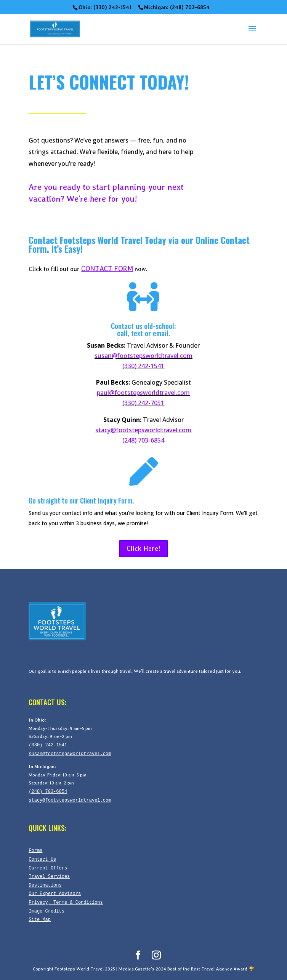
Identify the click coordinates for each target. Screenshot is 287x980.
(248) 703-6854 (143, 440)
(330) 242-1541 (143, 366)
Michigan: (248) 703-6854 (177, 7)
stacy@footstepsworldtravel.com (143, 430)
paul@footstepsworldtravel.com (143, 393)
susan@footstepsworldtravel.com (143, 356)
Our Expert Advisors (55, 894)
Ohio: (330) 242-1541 (105, 7)
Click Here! (143, 548)
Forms (35, 851)
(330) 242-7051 (143, 403)
